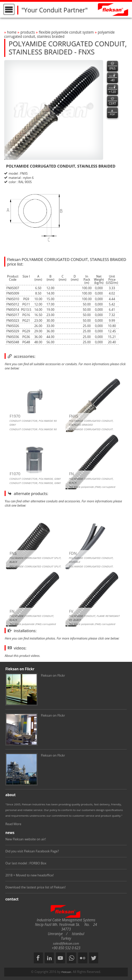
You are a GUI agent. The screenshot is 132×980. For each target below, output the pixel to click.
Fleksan (66, 972)
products (28, 32)
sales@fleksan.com (66, 943)
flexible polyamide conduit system (66, 32)
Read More (13, 824)
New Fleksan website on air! (26, 839)
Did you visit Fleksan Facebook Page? (32, 851)
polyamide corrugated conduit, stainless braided (59, 34)
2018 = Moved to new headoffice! (29, 875)
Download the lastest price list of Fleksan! (35, 887)
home (12, 32)
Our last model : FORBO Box (26, 863)
